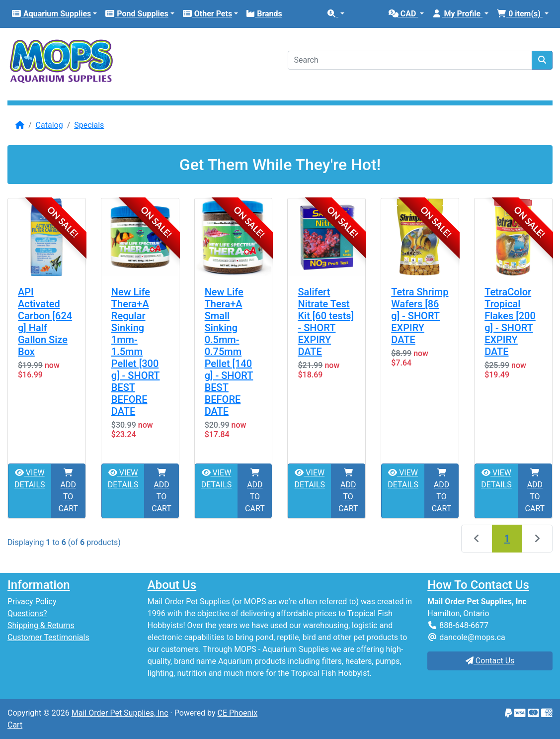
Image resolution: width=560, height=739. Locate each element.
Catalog (49, 125)
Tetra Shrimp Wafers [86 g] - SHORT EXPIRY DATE (420, 316)
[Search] (410, 60)
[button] (335, 14)
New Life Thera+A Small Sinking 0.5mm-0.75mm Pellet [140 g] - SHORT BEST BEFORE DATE (229, 352)
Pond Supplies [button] (136, 14)
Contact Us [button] (490, 661)
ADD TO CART (68, 491)
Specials (89, 125)
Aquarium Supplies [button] (51, 14)
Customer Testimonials (48, 637)
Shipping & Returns (41, 625)
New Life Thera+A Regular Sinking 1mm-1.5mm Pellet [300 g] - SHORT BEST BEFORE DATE (136, 352)
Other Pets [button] (207, 14)
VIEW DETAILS (30, 479)
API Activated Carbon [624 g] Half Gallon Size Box (45, 322)
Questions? (27, 613)
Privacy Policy (32, 601)
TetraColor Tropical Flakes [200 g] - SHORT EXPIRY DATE (510, 322)
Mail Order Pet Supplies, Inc (120, 713)
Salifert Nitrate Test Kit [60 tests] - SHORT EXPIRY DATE (326, 322)
